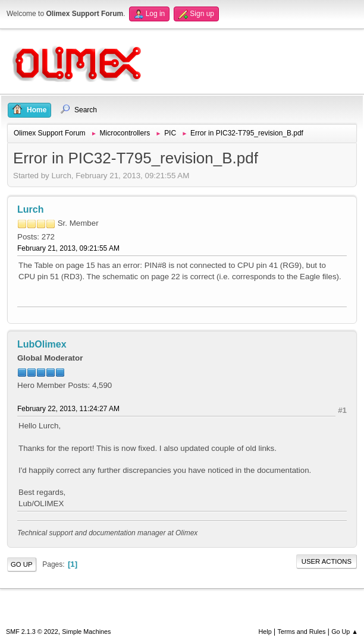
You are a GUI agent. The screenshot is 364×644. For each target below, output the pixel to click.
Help (265, 632)
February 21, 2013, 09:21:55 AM (68, 248)
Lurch (30, 209)
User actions (327, 561)
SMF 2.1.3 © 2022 (32, 632)
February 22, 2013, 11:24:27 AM (68, 409)
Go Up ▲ (345, 632)
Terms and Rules (302, 632)
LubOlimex (42, 344)
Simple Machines (86, 632)
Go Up (22, 564)
